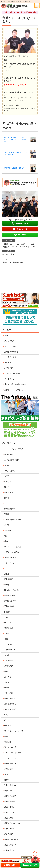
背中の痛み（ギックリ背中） (15, 731)
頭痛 (6, 715)
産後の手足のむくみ (12, 823)
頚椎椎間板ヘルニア (12, 785)
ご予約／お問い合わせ (13, 373)
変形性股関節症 (10, 709)
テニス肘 (8, 623)
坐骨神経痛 (9, 693)
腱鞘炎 (7, 736)
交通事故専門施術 (11, 352)
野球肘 (7, 498)
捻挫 (6, 671)
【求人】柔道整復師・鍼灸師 (15, 384)
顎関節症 (8, 742)
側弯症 (7, 682)
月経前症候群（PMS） (13, 520)
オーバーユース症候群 (13, 547)
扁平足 (7, 476)
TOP (6, 336)
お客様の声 (9, 368)
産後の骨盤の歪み (11, 839)
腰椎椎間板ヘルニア (12, 764)
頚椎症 (7, 574)
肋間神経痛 (9, 666)
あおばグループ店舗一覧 (14, 390)
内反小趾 (8, 482)
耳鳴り (7, 774)
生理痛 (7, 525)
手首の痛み (9, 493)
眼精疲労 (8, 612)
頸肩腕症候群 (9, 509)
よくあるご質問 (10, 357)
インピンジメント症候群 (14, 449)
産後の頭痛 (9, 834)
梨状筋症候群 (9, 628)
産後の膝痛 (9, 791)
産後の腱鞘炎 (9, 802)
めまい (7, 720)
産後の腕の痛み (10, 796)
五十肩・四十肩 (10, 747)
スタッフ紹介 (9, 341)
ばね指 (7, 780)
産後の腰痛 (9, 818)
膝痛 (6, 541)
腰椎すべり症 (9, 585)
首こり (7, 536)
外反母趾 (8, 726)
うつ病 (7, 655)
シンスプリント (10, 563)
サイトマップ (9, 379)
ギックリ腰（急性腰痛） (14, 753)
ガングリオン (9, 568)
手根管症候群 (9, 606)
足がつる (8, 677)
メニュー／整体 (10, 346)
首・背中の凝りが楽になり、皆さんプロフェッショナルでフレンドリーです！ (15, 140)
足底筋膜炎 (9, 769)
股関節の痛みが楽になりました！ (14, 168)
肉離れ (7, 688)
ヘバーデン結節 (10, 595)
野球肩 (7, 514)
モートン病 (9, 644)
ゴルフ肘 (8, 617)
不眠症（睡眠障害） (12, 552)
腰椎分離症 (9, 579)
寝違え (7, 633)
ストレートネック (11, 758)
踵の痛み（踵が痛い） (13, 590)
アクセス (8, 363)
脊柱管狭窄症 (9, 698)
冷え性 (7, 487)
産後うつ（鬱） (10, 812)
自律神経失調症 (10, 650)
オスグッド (9, 503)
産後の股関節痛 (10, 845)
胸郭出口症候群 (10, 601)
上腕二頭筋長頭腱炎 (12, 460)
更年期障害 (9, 661)
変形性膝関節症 (10, 704)
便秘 (6, 639)
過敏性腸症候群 (10, 558)
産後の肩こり (9, 850)
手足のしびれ (9, 471)
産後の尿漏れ (9, 829)
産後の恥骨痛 (9, 807)
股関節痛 (8, 530)
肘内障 (7, 465)
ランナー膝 (9, 455)
